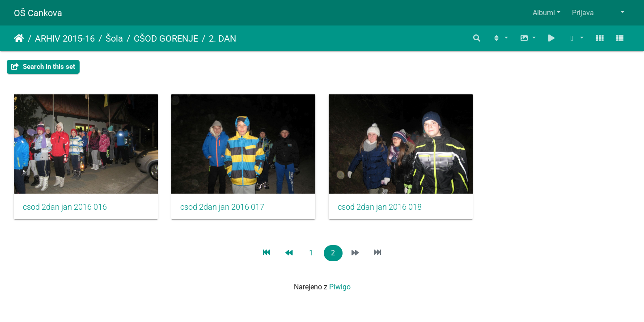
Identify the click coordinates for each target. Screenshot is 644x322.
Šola (114, 38)
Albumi (544, 13)
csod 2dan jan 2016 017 (222, 207)
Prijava (583, 13)
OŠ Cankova (38, 13)
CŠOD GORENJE (166, 38)
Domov (19, 38)
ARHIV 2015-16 (65, 38)
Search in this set (43, 67)
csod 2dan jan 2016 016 (65, 207)
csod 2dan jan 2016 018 (380, 207)
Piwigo (340, 287)
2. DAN (222, 38)
